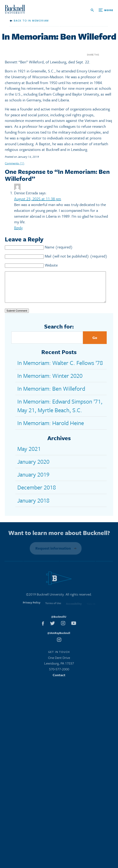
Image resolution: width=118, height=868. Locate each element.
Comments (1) (15, 163)
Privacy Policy (32, 611)
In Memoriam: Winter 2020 (50, 382)
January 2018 (33, 506)
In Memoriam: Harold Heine (51, 429)
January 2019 (33, 480)
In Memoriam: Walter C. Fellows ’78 (60, 369)
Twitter (111, 55)
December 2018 (37, 493)
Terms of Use (53, 611)
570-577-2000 (59, 676)
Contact (59, 682)
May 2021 (29, 455)
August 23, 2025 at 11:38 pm (38, 199)
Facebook (104, 55)
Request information (52, 554)
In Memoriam (38, 21)
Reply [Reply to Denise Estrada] (18, 228)
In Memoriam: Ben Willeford (51, 394)
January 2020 (33, 467)
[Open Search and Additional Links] (102, 10)
